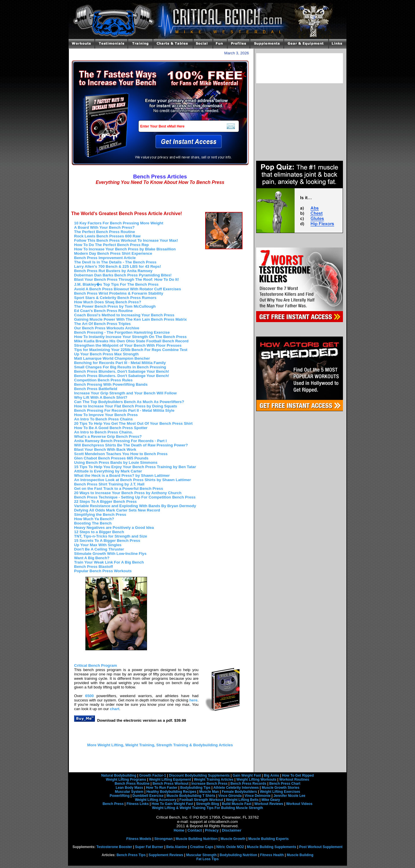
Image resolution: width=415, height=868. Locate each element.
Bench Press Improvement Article (105, 258)
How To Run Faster (161, 788)
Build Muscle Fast (237, 804)
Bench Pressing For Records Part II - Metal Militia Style (124, 410)
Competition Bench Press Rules (103, 380)
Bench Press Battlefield (96, 389)
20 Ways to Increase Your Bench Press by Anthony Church (128, 493)
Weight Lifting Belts (242, 800)
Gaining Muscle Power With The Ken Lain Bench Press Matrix (130, 319)
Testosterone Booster (114, 847)
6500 (89, 696)
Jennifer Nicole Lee (289, 796)
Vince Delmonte (258, 796)
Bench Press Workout (170, 784)
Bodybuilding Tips (195, 788)
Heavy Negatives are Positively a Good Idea (114, 528)
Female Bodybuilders (239, 792)
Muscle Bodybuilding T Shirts (191, 796)
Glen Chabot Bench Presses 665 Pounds (111, 458)
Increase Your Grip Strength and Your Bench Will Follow (125, 393)
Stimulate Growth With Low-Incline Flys (110, 554)
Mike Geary (271, 800)
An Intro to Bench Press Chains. (104, 432)
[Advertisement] (160, 198)
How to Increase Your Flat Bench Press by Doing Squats (126, 406)
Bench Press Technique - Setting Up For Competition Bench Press (135, 497)
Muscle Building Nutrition (197, 839)
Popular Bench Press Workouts (103, 571)
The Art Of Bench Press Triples (102, 324)
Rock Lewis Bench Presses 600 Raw (107, 236)
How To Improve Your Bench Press (106, 415)
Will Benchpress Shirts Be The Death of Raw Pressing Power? (131, 445)
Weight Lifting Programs (126, 780)
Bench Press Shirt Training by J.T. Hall (109, 484)
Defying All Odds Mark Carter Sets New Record (117, 510)
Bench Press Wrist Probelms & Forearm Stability (119, 293)
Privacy (212, 830)
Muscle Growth (233, 839)
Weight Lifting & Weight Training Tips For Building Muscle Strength (207, 808)
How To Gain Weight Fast (172, 804)
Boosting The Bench (93, 523)
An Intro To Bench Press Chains (103, 419)
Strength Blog (207, 804)
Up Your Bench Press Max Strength (106, 354)
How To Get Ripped (298, 775)
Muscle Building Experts (268, 839)
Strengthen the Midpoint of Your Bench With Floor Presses (128, 345)
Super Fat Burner (149, 847)
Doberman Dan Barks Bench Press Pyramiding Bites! (123, 275)
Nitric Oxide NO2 (230, 847)
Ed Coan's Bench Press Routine (103, 311)
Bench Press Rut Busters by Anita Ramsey (113, 271)
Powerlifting (120, 796)
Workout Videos (299, 804)
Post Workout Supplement (321, 847)
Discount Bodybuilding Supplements (199, 775)
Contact (195, 830)
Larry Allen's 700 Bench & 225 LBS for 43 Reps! (117, 266)
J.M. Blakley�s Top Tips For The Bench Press (116, 284)
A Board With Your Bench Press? (104, 227)
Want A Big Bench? (92, 558)
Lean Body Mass (130, 788)
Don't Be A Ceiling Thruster (99, 549)
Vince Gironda (230, 796)
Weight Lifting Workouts (256, 780)
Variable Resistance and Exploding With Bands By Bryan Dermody (135, 506)
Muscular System (129, 792)
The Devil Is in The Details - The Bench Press (115, 262)
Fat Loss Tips (207, 859)
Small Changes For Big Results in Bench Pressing (120, 367)
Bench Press (113, 804)
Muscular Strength (201, 855)
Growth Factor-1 (153, 775)
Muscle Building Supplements (272, 847)
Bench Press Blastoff (93, 567)
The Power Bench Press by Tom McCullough (115, 306)
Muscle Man (209, 792)
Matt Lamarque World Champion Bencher (112, 358)
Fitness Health (272, 855)
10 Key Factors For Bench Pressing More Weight (119, 223)
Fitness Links (138, 804)
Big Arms (272, 775)
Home (179, 830)
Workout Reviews (269, 804)
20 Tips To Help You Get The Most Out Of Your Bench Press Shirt (133, 423)
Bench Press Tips (131, 855)
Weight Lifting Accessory (156, 800)
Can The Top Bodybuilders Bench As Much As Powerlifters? (129, 402)
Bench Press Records (248, 784)
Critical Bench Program (96, 665)
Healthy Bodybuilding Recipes (171, 792)
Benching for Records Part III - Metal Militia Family (120, 363)
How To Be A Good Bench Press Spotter (111, 428)
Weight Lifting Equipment (170, 780)
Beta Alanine (177, 847)
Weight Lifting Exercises (280, 792)
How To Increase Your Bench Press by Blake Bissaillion (125, 249)
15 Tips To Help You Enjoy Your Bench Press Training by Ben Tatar (135, 467)
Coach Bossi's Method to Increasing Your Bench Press (124, 315)
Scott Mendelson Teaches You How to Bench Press (121, 454)
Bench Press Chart (285, 784)
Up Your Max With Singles (98, 545)
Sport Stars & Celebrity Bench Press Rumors (115, 298)
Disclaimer (232, 830)
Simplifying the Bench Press (100, 515)
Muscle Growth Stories (280, 788)
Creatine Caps (202, 847)
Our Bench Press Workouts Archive (107, 328)
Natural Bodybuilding (119, 775)
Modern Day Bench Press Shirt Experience (113, 253)
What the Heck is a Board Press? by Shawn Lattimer (122, 475)
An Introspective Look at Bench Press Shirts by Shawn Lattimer (133, 480)
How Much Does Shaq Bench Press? (108, 302)
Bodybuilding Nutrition (238, 855)
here (193, 700)
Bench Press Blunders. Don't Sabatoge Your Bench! (122, 371)
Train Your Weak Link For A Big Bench (109, 562)
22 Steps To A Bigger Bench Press (105, 502)
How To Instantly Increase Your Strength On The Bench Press (130, 337)
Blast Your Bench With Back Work (105, 449)
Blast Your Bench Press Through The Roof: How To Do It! (126, 279)
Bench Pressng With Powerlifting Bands (111, 384)
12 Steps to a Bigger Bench (99, 532)
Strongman (163, 839)
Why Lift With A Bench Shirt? (101, 397)
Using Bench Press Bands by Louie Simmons (116, 462)
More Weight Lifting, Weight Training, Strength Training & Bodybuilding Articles (160, 745)
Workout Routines (294, 780)
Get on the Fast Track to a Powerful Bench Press (119, 489)
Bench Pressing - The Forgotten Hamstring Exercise (122, 332)
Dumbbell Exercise (148, 796)
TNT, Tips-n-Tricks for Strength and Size (111, 536)
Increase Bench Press (210, 784)
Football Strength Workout (201, 800)
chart (115, 709)
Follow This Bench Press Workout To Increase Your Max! (126, 240)
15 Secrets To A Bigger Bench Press (107, 541)
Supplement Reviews (166, 855)
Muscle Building (300, 855)
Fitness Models (139, 839)
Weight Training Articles (214, 780)
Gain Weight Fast (247, 775)
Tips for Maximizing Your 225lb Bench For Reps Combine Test (131, 350)
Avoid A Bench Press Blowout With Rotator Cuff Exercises (127, 289)
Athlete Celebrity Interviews (236, 788)
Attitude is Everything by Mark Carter (108, 471)
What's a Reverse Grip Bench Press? (108, 436)
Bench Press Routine (132, 784)
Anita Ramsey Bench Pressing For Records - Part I (120, 441)
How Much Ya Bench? (94, 519)
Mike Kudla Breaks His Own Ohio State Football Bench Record (131, 341)
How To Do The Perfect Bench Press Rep (111, 245)
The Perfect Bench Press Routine (104, 232)
